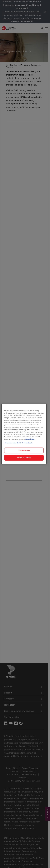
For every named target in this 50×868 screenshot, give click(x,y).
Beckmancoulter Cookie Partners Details (19, 443)
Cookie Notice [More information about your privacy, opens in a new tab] (30, 439)
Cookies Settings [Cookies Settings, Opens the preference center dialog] (24, 450)
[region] (24, 434)
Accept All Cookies (24, 457)
